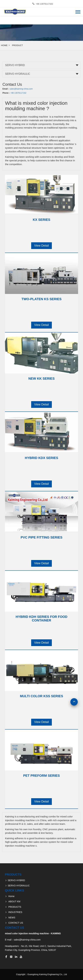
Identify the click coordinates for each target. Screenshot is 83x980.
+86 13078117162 (44, 4)
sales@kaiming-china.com (21, 89)
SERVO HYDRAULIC (18, 74)
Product (17, 45)
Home (4, 45)
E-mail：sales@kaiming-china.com (23, 940)
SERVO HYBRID (15, 65)
